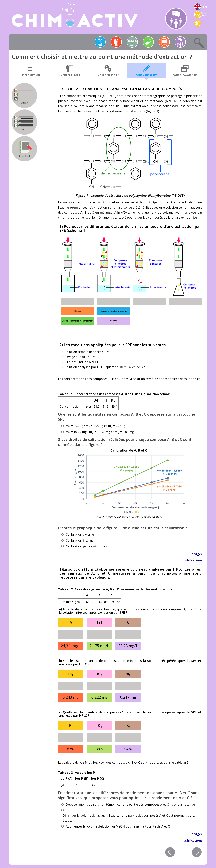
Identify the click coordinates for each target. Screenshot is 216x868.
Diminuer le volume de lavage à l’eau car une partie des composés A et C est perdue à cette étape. (129, 818)
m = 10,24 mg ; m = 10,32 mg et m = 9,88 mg (100, 432)
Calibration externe (80, 534)
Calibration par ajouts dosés (86, 546)
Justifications (192, 560)
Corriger (196, 554)
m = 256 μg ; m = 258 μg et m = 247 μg (96, 426)
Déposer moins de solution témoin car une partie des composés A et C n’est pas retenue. (131, 804)
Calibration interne (80, 540)
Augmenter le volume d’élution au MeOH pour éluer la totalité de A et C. (118, 826)
